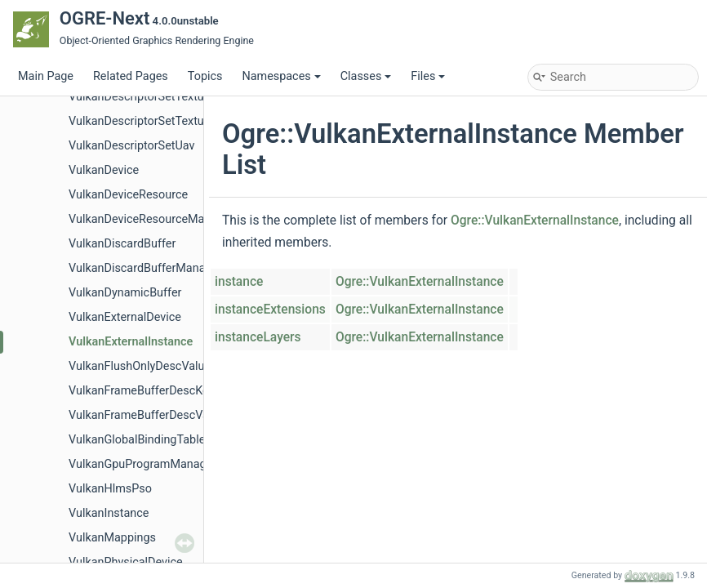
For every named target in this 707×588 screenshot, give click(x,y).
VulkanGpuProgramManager (142, 464)
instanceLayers (258, 337)
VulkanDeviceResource (128, 195)
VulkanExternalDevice (125, 317)
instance (239, 282)
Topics (205, 76)
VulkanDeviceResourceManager (151, 219)
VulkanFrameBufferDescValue (147, 415)
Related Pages (131, 76)
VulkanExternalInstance (131, 342)
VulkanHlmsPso (110, 489)
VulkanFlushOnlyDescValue (140, 366)
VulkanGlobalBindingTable (137, 440)
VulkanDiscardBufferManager (145, 268)
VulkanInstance (109, 513)
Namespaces (281, 76)
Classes (366, 76)
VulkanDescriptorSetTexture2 (145, 121)
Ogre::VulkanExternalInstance (535, 220)
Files (428, 76)
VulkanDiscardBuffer (122, 244)
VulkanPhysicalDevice (126, 562)
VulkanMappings (112, 538)
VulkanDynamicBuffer (125, 293)
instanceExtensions (270, 310)
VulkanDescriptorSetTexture (141, 97)
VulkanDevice (104, 170)
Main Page (46, 76)
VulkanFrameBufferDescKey (141, 391)
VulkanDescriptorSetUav (132, 146)
